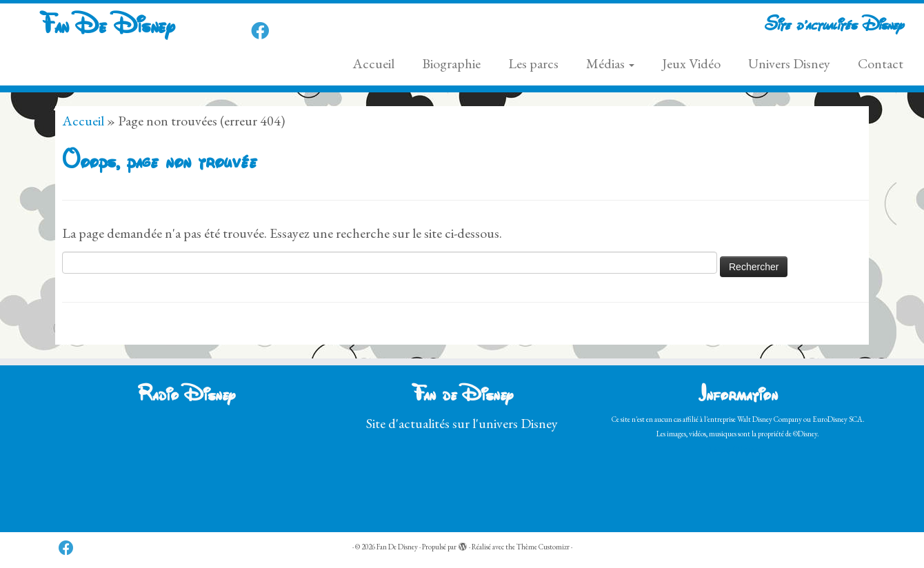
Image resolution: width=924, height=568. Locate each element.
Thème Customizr (543, 547)
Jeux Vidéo (691, 63)
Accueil (373, 63)
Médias (610, 63)
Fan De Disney (107, 27)
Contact (881, 63)
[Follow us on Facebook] (264, 31)
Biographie (451, 63)
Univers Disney (789, 63)
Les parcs (533, 63)
